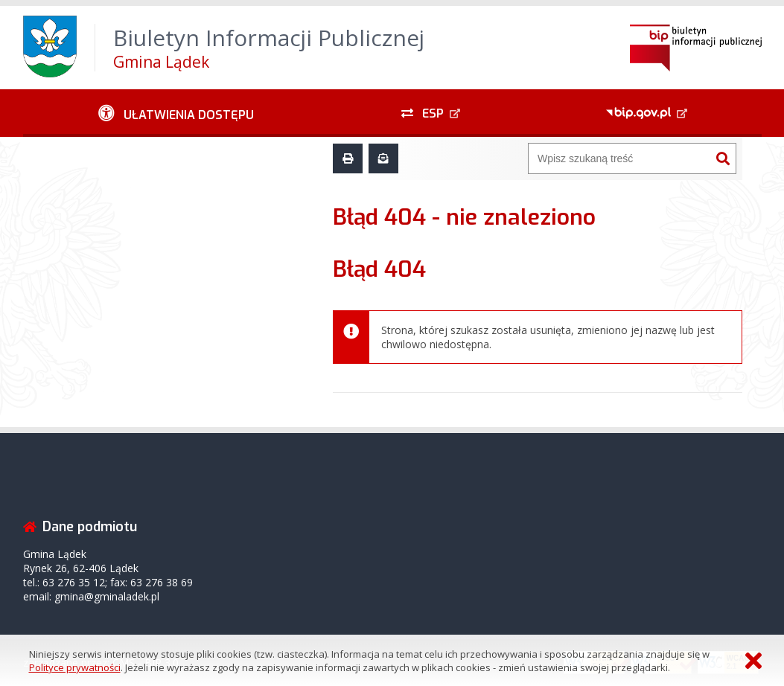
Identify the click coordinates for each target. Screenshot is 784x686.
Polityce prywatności (75, 667)
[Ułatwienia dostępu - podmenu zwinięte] (177, 113)
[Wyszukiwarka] (619, 158)
